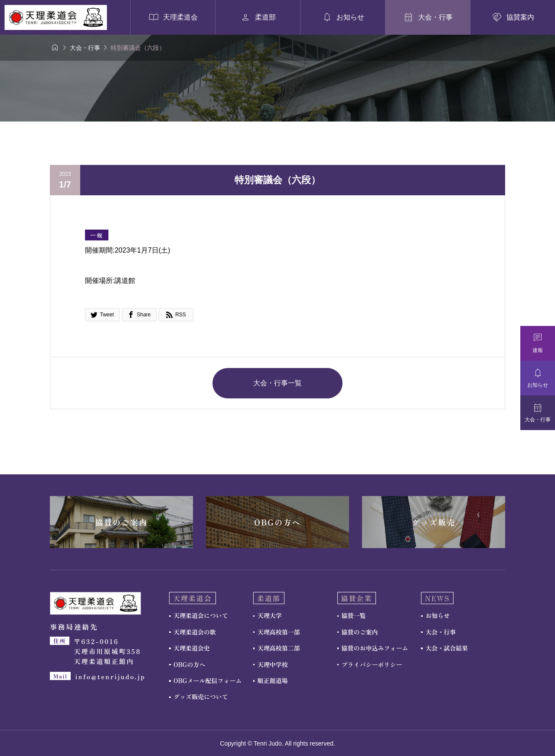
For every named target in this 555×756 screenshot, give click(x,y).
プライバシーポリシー (372, 664)
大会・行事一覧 (277, 383)
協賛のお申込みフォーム (375, 648)
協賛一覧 (354, 615)
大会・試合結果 (447, 648)
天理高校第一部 (279, 632)
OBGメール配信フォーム (207, 680)
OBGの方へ (189, 664)
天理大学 (270, 615)
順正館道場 (273, 680)
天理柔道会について (201, 615)
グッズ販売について (201, 697)
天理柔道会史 (192, 648)
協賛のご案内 (360, 632)
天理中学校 (273, 664)
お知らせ (437, 615)
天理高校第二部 (279, 648)
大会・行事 (441, 632)
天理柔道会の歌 (195, 632)
